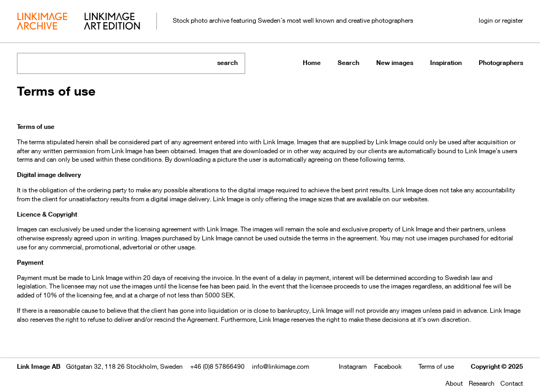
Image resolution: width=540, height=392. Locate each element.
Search (348, 63)
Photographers (501, 63)
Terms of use (436, 366)
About (454, 383)
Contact (512, 383)
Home (312, 63)
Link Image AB (39, 366)
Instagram (353, 366)
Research (482, 383)
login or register (501, 20)
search (227, 63)
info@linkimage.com (281, 366)
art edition (112, 22)
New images (395, 63)
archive (42, 22)
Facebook (388, 366)
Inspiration (446, 63)
